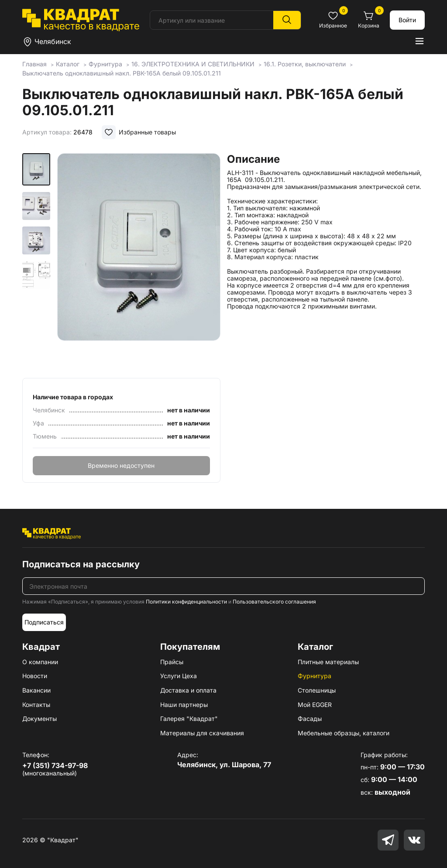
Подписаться (44, 622)
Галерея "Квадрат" (189, 719)
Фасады (310, 719)
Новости (35, 676)
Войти (407, 20)
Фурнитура (315, 676)
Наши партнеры (184, 705)
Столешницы (317, 690)
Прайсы (172, 662)
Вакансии (36, 690)
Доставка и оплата (188, 690)
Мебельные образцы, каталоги (344, 733)
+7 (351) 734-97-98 (55, 765)
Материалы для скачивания (202, 733)
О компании (40, 662)
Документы (40, 719)
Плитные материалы (328, 662)
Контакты (36, 705)
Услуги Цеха (179, 676)
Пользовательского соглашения (274, 602)
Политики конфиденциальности (186, 602)
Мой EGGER (315, 705)
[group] (139, 263)
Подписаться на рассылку (81, 564)
